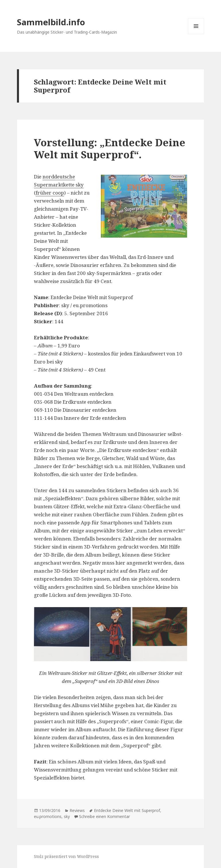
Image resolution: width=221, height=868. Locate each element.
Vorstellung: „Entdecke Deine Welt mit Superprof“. (110, 148)
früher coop (50, 193)
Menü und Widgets (196, 34)
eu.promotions (48, 816)
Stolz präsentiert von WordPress (66, 856)
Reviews (77, 810)
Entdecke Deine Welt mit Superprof (127, 810)
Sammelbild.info (51, 22)
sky (67, 816)
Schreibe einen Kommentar (104, 816)
